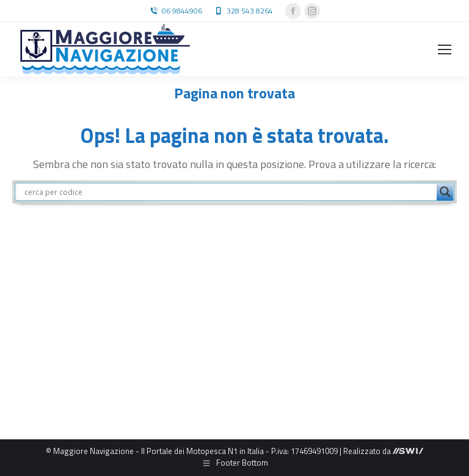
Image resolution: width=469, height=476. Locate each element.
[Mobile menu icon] (445, 49)
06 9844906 (182, 11)
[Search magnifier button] (445, 192)
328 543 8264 (250, 11)
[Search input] (229, 192)
